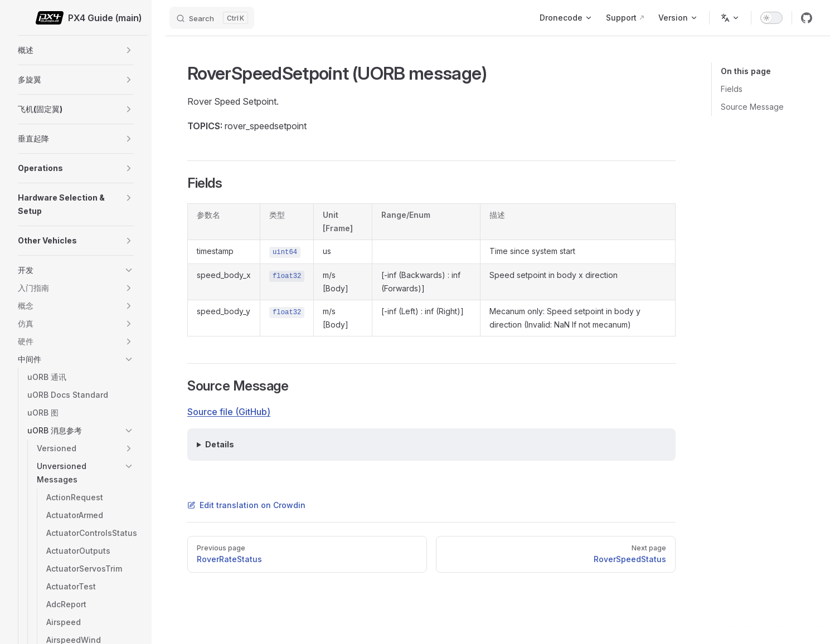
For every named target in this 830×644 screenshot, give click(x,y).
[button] (129, 50)
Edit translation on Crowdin (246, 505)
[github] (807, 18)
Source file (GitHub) (229, 412)
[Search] (212, 18)
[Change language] (730, 18)
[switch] (771, 18)
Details (220, 444)
